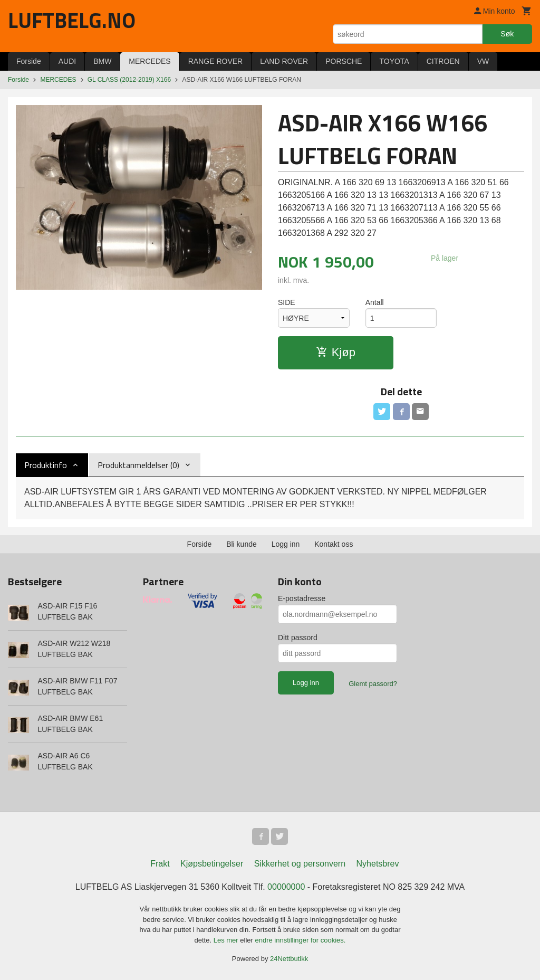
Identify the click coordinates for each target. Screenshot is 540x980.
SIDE (287, 302)
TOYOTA (394, 61)
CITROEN (443, 61)
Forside (29, 61)
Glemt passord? (373, 684)
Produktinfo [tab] (46, 465)
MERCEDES (150, 61)
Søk (507, 34)
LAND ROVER (284, 61)
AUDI (67, 61)
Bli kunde (242, 544)
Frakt (160, 864)
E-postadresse (302, 598)
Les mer (227, 940)
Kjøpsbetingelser (212, 864)
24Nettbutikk (289, 959)
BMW (102, 61)
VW (483, 61)
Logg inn (286, 544)
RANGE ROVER (215, 61)
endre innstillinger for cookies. (300, 940)
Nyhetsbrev (378, 864)
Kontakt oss (334, 544)
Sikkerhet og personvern (300, 864)
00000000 (286, 887)
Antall (375, 302)
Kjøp (336, 352)
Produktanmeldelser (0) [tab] (138, 465)
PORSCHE (344, 61)
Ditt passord (298, 638)
